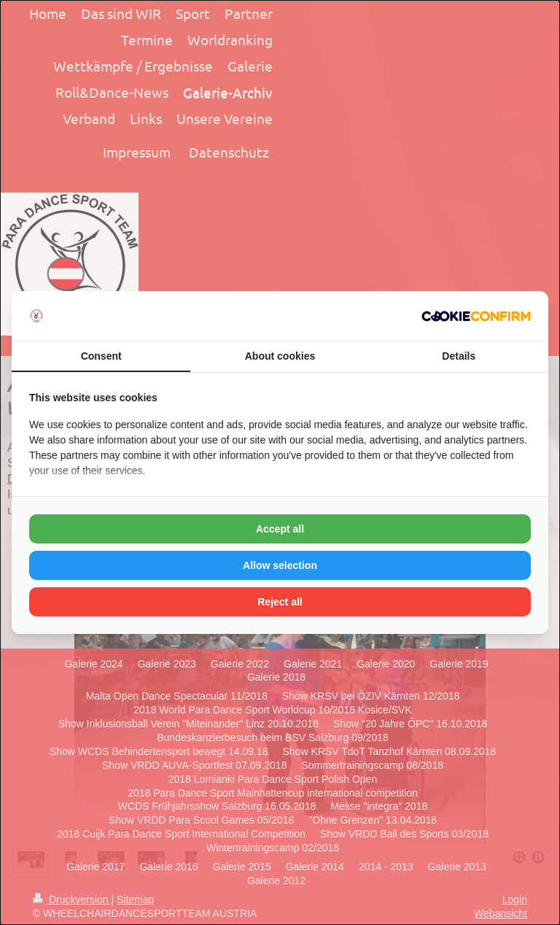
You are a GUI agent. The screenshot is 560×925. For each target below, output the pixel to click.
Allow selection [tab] (280, 565)
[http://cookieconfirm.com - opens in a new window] (476, 316)
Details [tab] (459, 356)
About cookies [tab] (280, 356)
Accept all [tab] (280, 529)
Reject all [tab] (280, 602)
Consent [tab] (101, 356)
